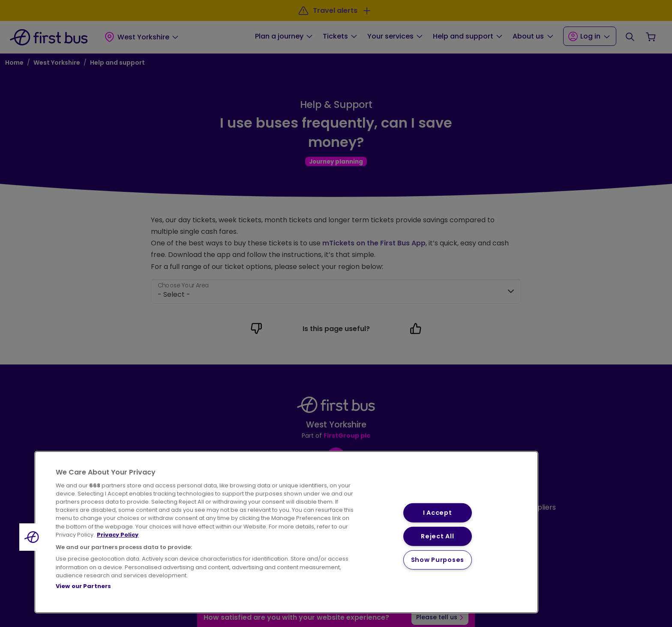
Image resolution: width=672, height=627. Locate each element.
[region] (286, 532)
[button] (33, 537)
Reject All (437, 536)
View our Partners (83, 586)
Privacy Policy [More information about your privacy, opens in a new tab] (118, 535)
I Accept (438, 513)
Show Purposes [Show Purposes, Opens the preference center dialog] (438, 560)
